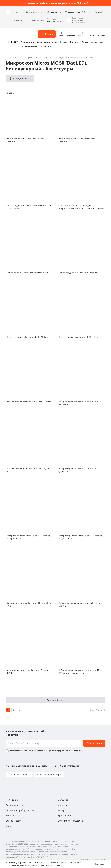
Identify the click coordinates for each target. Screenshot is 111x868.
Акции (63, 42)
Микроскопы (30, 58)
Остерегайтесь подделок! (70, 821)
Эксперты (62, 810)
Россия (15, 42)
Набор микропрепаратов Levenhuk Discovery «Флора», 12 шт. (29, 537)
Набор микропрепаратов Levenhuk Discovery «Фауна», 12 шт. (81, 537)
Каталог (19, 58)
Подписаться (94, 743)
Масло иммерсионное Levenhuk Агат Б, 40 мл (29, 401)
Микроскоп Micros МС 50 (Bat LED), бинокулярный (61, 58)
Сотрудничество (29, 46)
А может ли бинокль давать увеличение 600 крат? (58, 3)
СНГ (83, 12)
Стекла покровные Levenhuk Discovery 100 (27, 273)
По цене (10, 93)
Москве (42, 12)
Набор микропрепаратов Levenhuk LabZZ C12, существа (81, 470)
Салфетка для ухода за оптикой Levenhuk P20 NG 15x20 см (29, 207)
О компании (27, 42)
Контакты (62, 805)
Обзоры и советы (14, 821)
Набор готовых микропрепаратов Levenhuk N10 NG (80, 604)
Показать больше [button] (55, 700)
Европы (91, 12)
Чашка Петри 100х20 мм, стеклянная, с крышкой (78, 140)
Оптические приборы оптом (20, 810)
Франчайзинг (64, 815)
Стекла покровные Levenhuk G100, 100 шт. (27, 337)
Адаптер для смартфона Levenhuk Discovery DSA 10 (28, 672)
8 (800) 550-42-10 (54, 22)
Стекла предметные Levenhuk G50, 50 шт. (79, 337)
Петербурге (53, 12)
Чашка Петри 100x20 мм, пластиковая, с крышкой (26, 140)
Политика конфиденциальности (92, 860)
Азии (100, 12)
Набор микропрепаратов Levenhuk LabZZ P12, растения (81, 403)
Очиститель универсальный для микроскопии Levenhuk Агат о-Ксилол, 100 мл (81, 207)
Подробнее (55, 865)
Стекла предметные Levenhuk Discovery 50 (80, 273)
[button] (15, 20)
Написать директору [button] (50, 775)
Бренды (74, 42)
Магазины (63, 800)
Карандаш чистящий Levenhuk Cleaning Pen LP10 (29, 604)
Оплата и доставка (47, 42)
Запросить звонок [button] (20, 775)
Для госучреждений (92, 42)
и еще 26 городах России (70, 12)
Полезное (46, 46)
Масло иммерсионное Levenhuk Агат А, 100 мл (28, 470)
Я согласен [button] (99, 864)
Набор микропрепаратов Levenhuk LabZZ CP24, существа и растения (79, 672)
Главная (9, 58)
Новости (10, 815)
